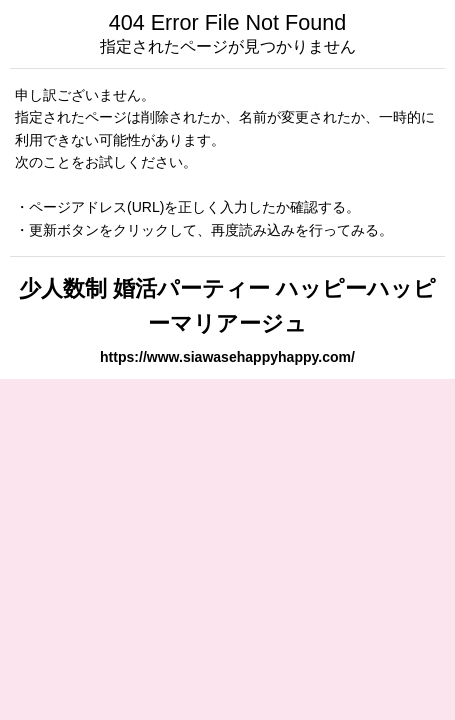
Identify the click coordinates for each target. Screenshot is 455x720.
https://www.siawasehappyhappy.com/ (227, 357)
